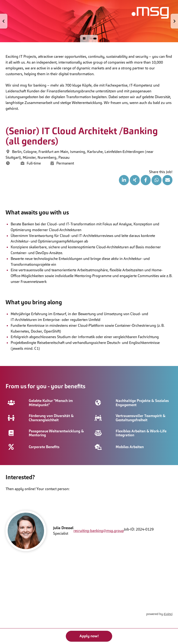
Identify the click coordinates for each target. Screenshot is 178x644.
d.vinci (168, 614)
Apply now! (89, 636)
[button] (4, 21)
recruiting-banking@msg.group (99, 531)
